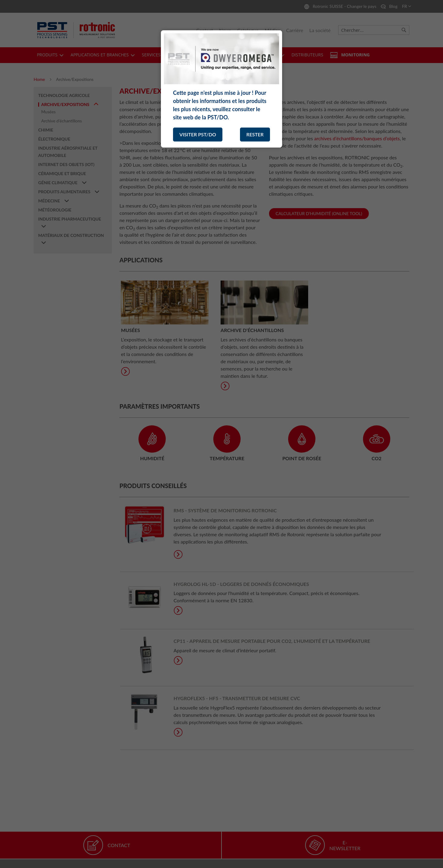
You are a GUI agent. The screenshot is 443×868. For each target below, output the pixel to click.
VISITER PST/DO (198, 134)
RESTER (255, 134)
